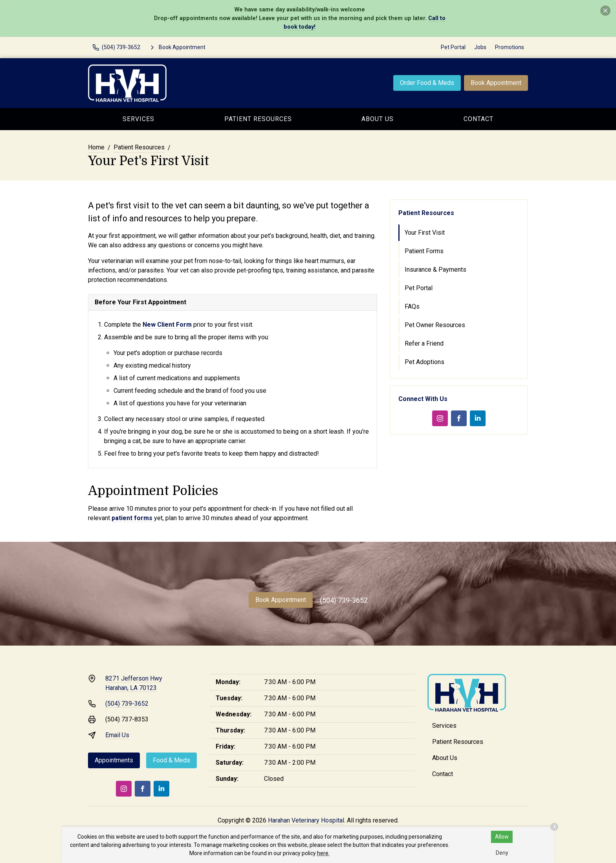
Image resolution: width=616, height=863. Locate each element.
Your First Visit (425, 233)
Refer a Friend (424, 343)
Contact (478, 119)
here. (323, 853)
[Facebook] (459, 418)
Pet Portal (453, 47)
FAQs (412, 306)
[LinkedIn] (478, 418)
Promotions (510, 47)
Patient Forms (424, 251)
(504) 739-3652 (344, 600)
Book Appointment (496, 83)
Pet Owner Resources (435, 325)
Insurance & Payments (435, 270)
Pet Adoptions (424, 362)
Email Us (117, 735)
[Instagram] (440, 418)
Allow (502, 837)
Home (96, 147)
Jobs (480, 47)
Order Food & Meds (427, 83)
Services (138, 119)
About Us (378, 119)
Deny (502, 853)
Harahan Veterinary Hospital (306, 820)
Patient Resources (258, 119)
